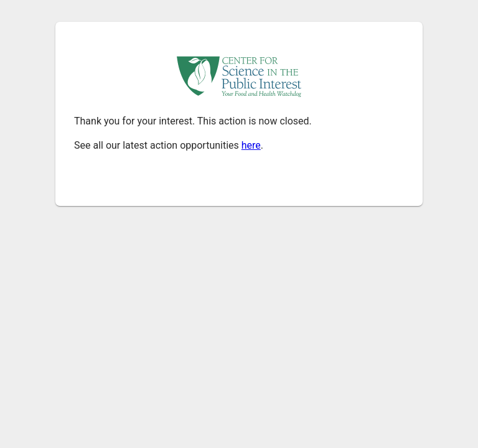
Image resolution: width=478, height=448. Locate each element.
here (251, 145)
